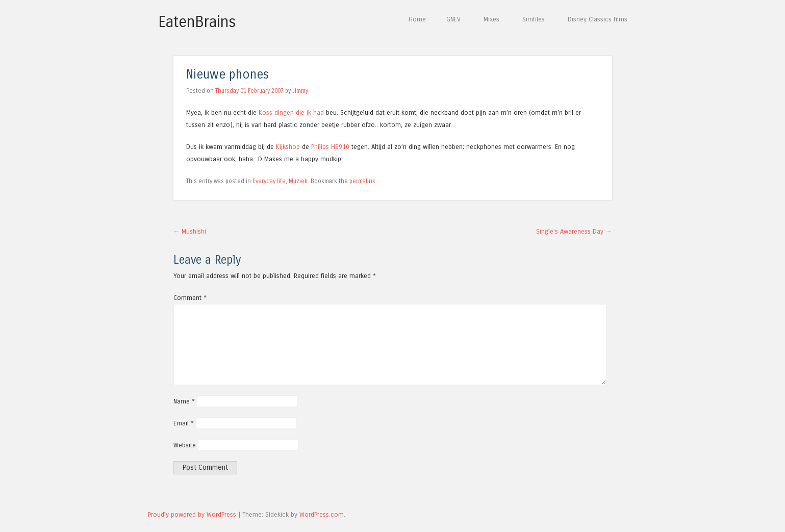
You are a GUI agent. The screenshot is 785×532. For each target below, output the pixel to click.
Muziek (298, 181)
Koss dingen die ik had (291, 112)
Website (185, 445)
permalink (362, 181)
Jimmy (300, 91)
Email (184, 423)
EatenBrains (197, 22)
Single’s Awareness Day (574, 231)
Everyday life (269, 181)
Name (184, 401)
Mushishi (190, 231)
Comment (190, 298)
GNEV (453, 19)
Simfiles (534, 19)
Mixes (491, 19)
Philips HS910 (330, 147)
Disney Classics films (598, 19)
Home (417, 19)
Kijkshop (288, 147)
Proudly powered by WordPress (192, 514)
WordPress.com (322, 514)
